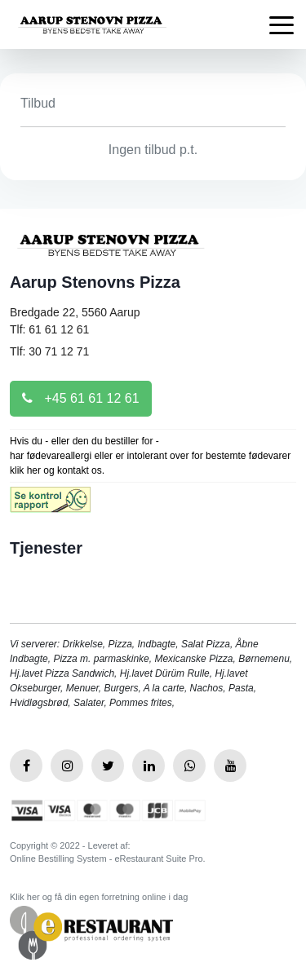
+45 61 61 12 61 (81, 398)
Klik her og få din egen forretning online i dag (99, 897)
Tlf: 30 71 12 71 (49, 351)
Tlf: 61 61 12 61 (49, 329)
